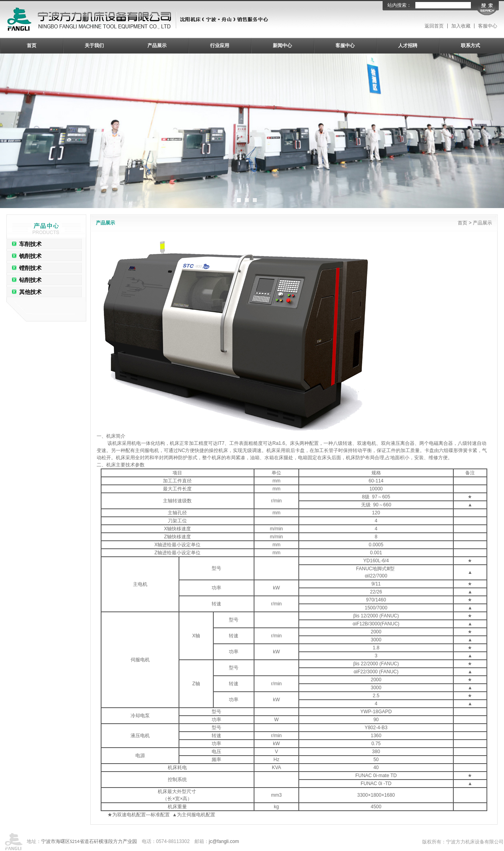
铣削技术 (30, 256)
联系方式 (470, 46)
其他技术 (30, 292)
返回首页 (434, 26)
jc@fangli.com (224, 841)
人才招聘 (408, 46)
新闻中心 (282, 46)
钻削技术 (30, 280)
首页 (32, 46)
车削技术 (30, 244)
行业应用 (220, 46)
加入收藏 (461, 26)
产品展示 (157, 46)
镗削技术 (30, 268)
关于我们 (94, 46)
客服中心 (488, 26)
